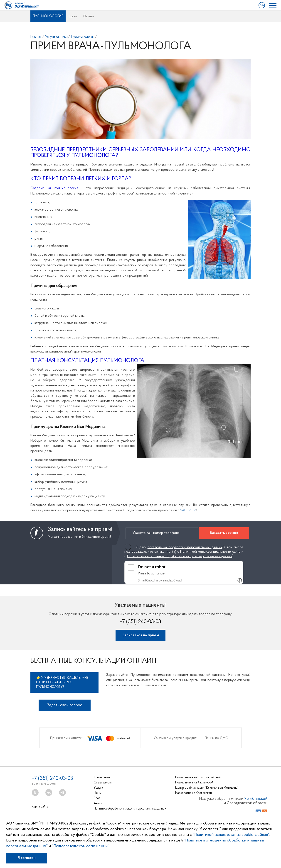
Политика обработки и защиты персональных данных (130, 809)
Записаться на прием (141, 635)
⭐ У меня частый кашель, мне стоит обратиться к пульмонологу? (62, 682)
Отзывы (89, 16)
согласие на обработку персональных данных (185, 547)
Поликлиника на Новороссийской (198, 777)
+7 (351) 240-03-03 (140, 622)
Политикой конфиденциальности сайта (210, 552)
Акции (98, 804)
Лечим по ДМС (216, 738)
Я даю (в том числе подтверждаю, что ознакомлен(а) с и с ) (184, 552)
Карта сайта (40, 807)
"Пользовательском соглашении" (80, 846)
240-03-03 (188, 510)
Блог (97, 798)
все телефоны (44, 784)
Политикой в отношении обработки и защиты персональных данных (180, 556)
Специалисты (103, 783)
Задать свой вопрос (65, 705)
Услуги (98, 788)
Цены (73, 16)
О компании (102, 777)
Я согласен (27, 858)
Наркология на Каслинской (193, 793)
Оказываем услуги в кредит (175, 738)
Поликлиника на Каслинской (194, 783)
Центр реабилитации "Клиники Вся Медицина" (207, 788)
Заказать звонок (224, 533)
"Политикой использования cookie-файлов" (231, 835)
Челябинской (256, 799)
